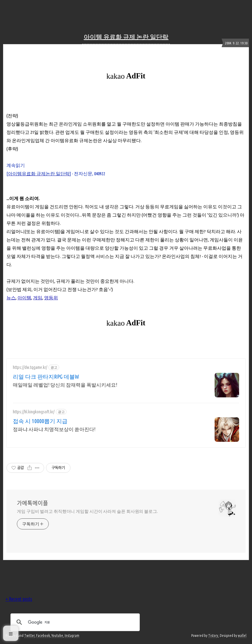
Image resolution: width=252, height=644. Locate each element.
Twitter (29, 636)
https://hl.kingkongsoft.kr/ (34, 412)
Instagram (72, 636)
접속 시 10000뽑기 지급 (40, 421)
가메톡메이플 (32, 503)
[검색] (74, 622)
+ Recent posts (19, 599)
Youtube (57, 636)
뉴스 (11, 298)
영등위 (51, 298)
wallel (242, 636)
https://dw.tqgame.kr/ (30, 367)
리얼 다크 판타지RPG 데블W (46, 377)
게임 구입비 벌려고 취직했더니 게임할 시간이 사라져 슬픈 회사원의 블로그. (87, 511)
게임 (38, 298)
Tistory (213, 636)
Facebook (43, 636)
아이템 (24, 298)
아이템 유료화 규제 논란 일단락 (126, 37)
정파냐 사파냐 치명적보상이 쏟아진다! (54, 429)
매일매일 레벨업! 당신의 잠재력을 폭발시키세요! (65, 385)
